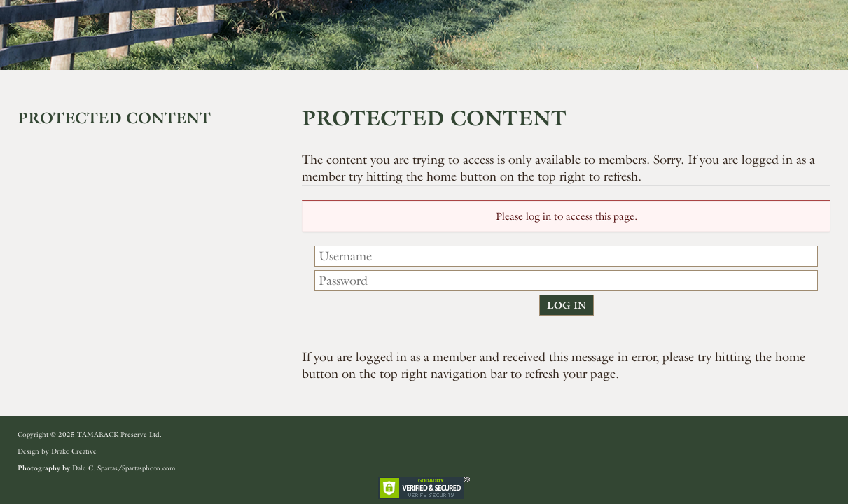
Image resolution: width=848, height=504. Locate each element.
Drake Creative (74, 451)
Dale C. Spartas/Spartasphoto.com (124, 468)
